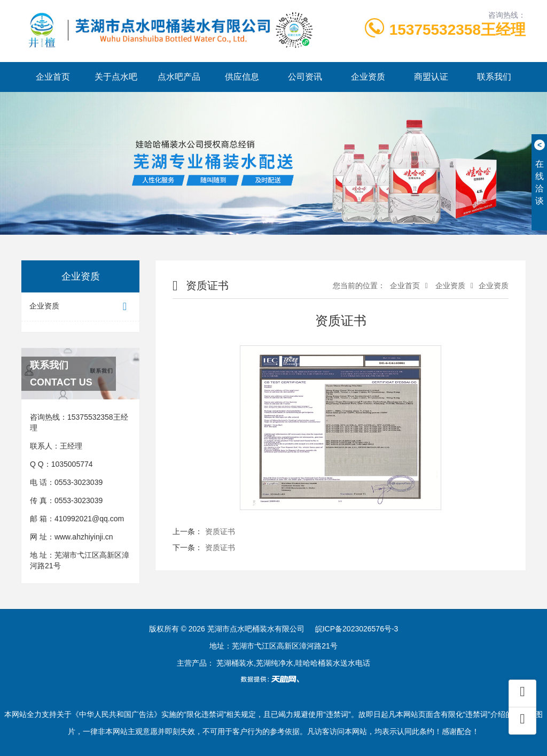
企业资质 (368, 77)
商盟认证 (431, 77)
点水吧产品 (179, 77)
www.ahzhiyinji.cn (84, 537)
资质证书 (220, 531)
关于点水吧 (116, 77)
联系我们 (494, 77)
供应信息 (242, 77)
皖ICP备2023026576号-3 (357, 629)
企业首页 (53, 77)
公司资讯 (305, 77)
